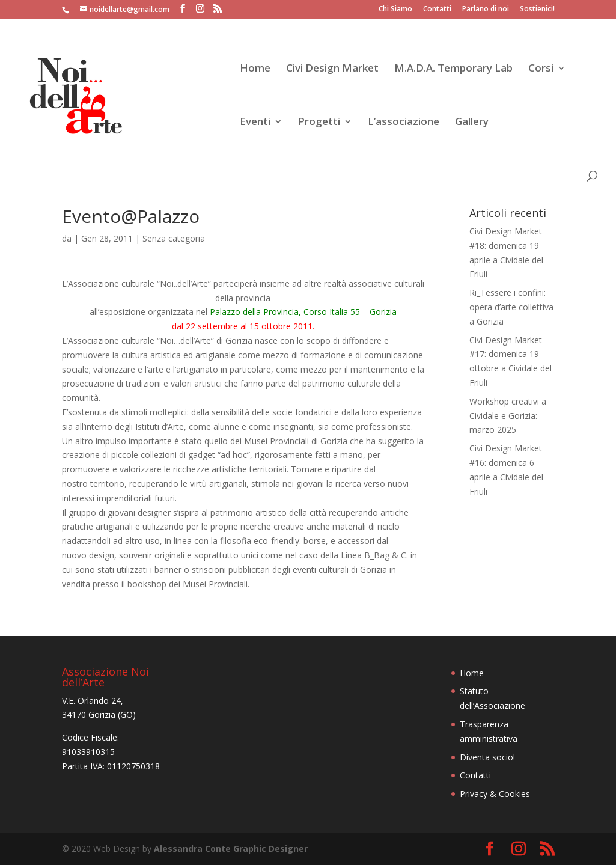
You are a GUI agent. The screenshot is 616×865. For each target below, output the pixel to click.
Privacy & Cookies (495, 794)
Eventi (255, 123)
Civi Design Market (332, 69)
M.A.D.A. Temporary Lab (453, 69)
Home (255, 69)
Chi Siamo (395, 10)
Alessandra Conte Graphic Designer (231, 848)
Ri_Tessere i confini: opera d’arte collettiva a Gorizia (511, 307)
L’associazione (404, 123)
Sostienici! (537, 10)
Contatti (437, 10)
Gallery (472, 123)
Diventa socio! (487, 757)
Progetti (319, 123)
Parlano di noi (486, 10)
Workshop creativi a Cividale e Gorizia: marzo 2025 (508, 416)
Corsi (541, 69)
